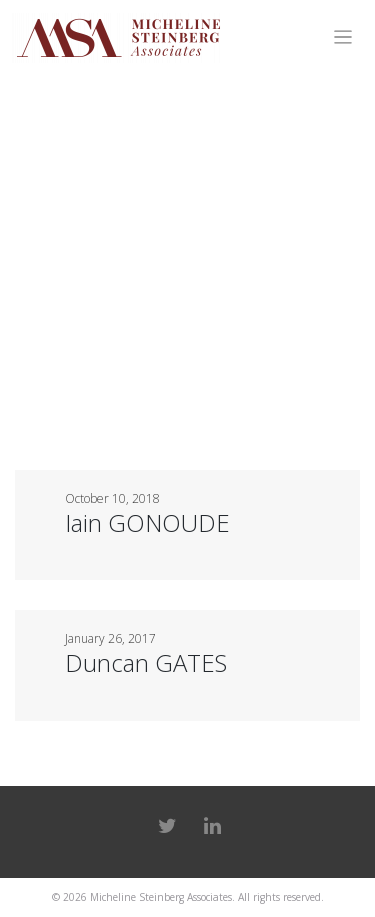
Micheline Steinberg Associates (161, 897)
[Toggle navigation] (343, 37)
